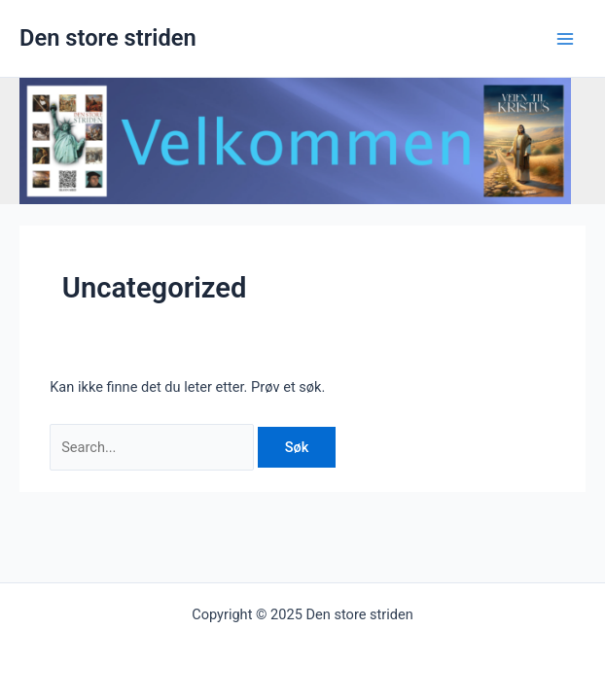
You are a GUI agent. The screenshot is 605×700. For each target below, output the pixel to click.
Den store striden (108, 38)
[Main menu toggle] (565, 39)
